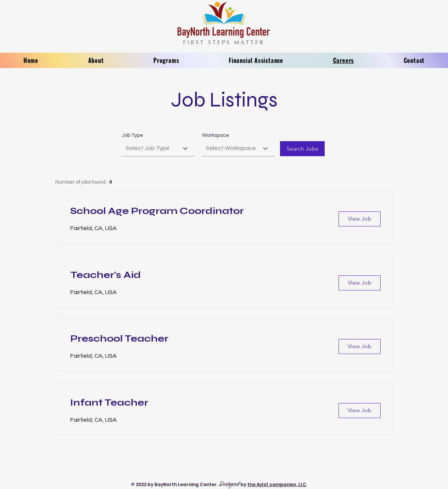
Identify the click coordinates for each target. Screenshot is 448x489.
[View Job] (360, 219)
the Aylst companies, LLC (277, 484)
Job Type (132, 135)
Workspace (216, 135)
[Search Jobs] (302, 149)
